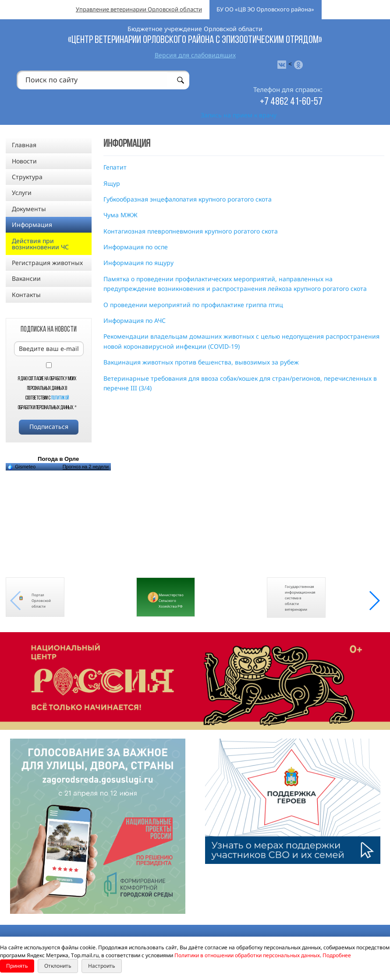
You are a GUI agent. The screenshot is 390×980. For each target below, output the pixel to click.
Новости (24, 161)
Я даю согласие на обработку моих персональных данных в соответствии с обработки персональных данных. (47, 393)
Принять (17, 966)
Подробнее (337, 955)
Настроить (102, 966)
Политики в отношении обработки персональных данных (247, 955)
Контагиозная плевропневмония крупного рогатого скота (191, 231)
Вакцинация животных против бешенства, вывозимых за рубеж (201, 362)
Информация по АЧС (135, 320)
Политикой (60, 398)
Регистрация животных (47, 263)
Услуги (22, 193)
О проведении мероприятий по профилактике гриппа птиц (193, 305)
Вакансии (26, 278)
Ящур (112, 183)
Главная (24, 145)
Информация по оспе (136, 247)
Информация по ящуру (138, 263)
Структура (27, 177)
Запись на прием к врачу (239, 115)
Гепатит (115, 167)
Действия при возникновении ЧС (40, 244)
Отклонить (58, 966)
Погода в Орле (58, 459)
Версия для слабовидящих (195, 55)
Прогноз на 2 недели (86, 467)
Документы (29, 209)
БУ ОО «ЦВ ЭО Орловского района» (265, 9)
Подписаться (49, 426)
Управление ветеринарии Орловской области (139, 9)
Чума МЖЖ (121, 215)
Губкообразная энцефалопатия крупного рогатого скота (188, 199)
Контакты (26, 295)
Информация (32, 225)
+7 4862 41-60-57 (291, 102)
